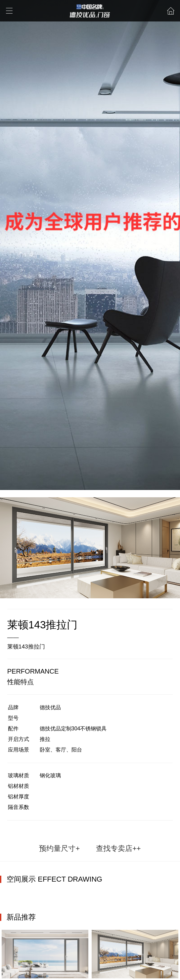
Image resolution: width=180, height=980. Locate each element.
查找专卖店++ (118, 848)
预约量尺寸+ (59, 848)
